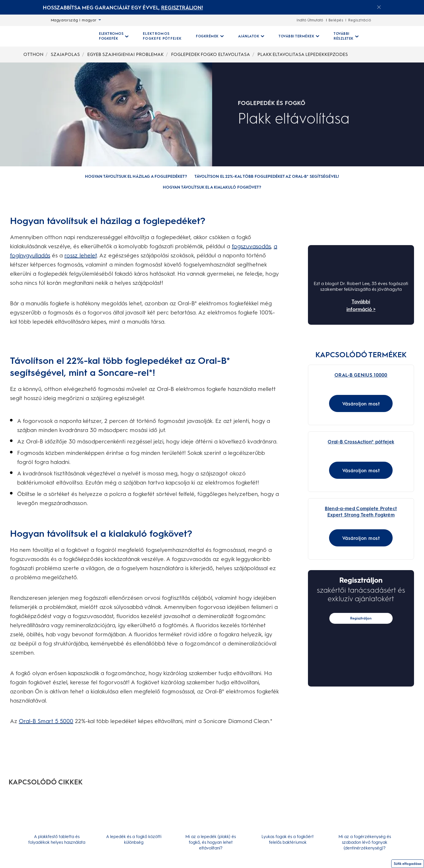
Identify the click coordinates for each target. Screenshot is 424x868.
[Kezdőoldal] (67, 36)
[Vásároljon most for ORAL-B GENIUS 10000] (361, 408)
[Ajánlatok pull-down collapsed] (251, 36)
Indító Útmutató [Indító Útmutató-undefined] (310, 20)
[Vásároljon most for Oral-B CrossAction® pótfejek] (361, 478)
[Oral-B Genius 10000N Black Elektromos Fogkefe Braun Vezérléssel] (336, 372)
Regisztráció (360, 20)
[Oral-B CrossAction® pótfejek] (336, 443)
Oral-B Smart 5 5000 (46, 721)
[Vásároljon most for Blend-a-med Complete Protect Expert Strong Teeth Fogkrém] (361, 550)
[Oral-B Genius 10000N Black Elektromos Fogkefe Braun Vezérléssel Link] (361, 382)
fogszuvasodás (251, 246)
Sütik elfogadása (408, 864)
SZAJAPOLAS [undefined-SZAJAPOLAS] (65, 54)
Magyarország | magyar (76, 20)
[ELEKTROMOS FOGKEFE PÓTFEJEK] (162, 36)
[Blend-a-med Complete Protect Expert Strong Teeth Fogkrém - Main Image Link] (361, 524)
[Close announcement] (379, 7)
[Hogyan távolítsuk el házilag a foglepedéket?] (136, 177)
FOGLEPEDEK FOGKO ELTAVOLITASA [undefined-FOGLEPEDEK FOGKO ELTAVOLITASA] (211, 54)
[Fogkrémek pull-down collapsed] (210, 36)
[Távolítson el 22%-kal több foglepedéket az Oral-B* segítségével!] (267, 177)
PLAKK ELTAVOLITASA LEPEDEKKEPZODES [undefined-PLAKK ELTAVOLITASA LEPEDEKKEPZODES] (303, 54)
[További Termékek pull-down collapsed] (299, 36)
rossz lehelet (81, 255)
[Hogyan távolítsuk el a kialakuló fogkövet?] (212, 187)
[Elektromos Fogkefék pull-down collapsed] (114, 36)
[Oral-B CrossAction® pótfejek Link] (361, 453)
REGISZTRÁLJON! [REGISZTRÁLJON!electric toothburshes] (182, 8)
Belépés (336, 20)
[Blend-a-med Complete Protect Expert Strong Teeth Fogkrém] (336, 514)
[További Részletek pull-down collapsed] (346, 36)
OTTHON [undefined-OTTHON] (33, 54)
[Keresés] (384, 36)
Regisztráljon (361, 631)
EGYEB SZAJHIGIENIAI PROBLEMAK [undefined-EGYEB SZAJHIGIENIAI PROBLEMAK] (125, 54)
